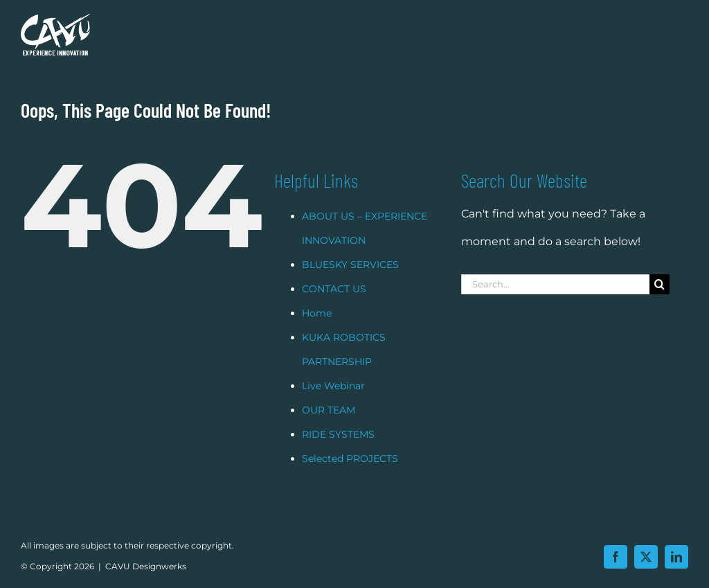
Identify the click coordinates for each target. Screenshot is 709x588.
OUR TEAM (329, 427)
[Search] (659, 302)
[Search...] (555, 302)
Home (317, 330)
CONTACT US (334, 306)
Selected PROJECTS (350, 476)
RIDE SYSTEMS (338, 452)
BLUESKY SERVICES (350, 282)
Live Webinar (333, 403)
